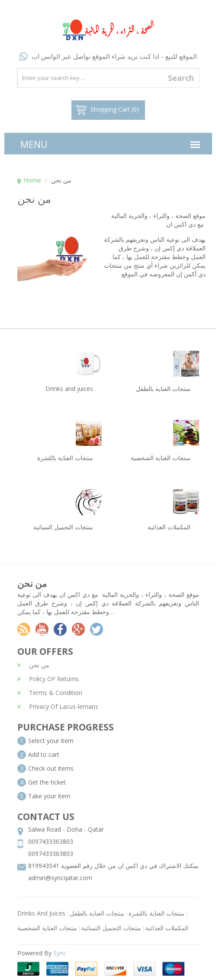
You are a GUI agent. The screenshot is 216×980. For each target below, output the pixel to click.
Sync (60, 953)
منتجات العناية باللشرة (156, 913)
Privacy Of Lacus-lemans (58, 706)
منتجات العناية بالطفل (97, 913)
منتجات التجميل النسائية (111, 928)
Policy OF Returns (48, 679)
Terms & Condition (50, 693)
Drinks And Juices (41, 913)
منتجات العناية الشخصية (47, 928)
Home (32, 180)
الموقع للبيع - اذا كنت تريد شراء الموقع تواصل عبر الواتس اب (108, 56)
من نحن (33, 665)
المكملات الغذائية (167, 928)
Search (181, 78)
